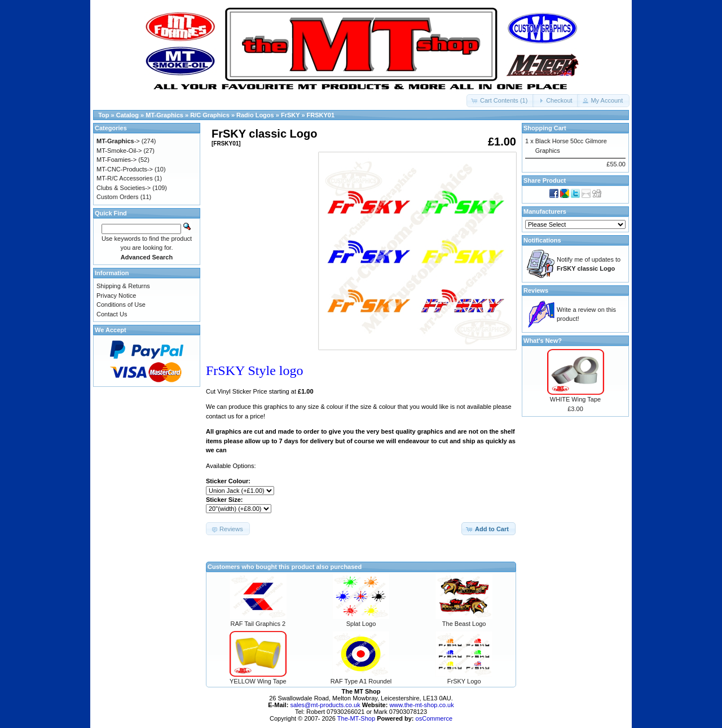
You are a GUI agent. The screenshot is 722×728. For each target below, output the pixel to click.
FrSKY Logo (464, 681)
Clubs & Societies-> (124, 188)
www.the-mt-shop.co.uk (421, 705)
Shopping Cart (545, 128)
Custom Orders (118, 197)
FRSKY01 (321, 115)
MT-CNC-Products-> (125, 169)
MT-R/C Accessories (125, 178)
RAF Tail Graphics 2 (258, 624)
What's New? (543, 341)
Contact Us (112, 314)
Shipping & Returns (123, 286)
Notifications (542, 240)
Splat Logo (361, 624)
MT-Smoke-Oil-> (119, 151)
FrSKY (290, 115)
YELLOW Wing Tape (258, 681)
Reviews (536, 290)
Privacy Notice (116, 295)
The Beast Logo (464, 624)
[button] (500, 101)
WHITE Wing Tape (575, 399)
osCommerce (434, 718)
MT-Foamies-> (116, 160)
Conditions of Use (121, 305)
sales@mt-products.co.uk (326, 705)
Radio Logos (255, 115)
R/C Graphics (210, 115)
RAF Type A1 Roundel (361, 681)
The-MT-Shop (356, 718)
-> (118, 141)
